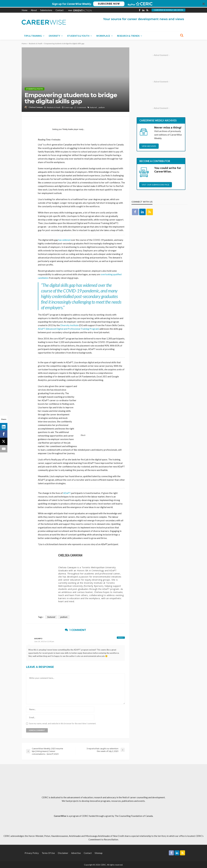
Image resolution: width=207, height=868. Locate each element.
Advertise (76, 852)
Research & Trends (128, 36)
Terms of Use (48, 852)
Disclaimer (63, 852)
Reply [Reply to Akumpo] (121, 637)
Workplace (103, 36)
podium (102, 107)
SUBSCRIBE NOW (109, 4)
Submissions (46, 10)
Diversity (54, 36)
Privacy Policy (32, 852)
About (34, 10)
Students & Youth (78, 36)
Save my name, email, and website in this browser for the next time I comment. (63, 723)
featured (93, 107)
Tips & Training (33, 36)
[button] (103, 4)
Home (25, 10)
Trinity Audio (68, 129)
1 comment (82, 107)
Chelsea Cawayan (36, 107)
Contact (60, 10)
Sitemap (99, 852)
